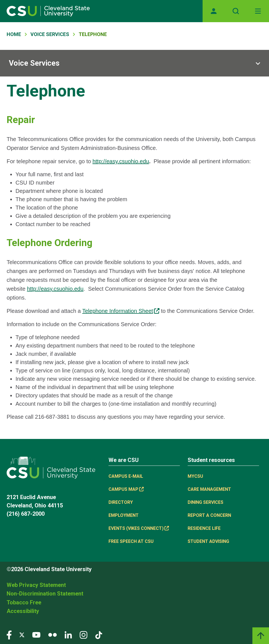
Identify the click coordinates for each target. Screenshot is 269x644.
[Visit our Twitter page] (22, 634)
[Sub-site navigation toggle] (134, 63)
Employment (124, 515)
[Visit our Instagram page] (84, 634)
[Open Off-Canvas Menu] (258, 11)
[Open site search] (236, 11)
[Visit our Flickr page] (52, 634)
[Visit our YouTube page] (36, 634)
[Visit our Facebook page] (9, 634)
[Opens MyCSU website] (214, 11)
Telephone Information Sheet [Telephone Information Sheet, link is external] (121, 311)
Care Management (209, 489)
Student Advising (208, 541)
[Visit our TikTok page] (99, 634)
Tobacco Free (24, 602)
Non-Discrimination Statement (45, 594)
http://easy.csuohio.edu (121, 161)
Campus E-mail (126, 476)
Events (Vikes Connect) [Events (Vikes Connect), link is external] (139, 528)
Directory (121, 502)
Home (14, 34)
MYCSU (195, 476)
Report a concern (209, 515)
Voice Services (50, 34)
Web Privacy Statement (36, 585)
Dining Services (205, 502)
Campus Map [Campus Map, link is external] (126, 489)
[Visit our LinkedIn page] (68, 634)
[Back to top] (261, 636)
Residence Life (204, 528)
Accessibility (23, 611)
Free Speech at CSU (131, 541)
